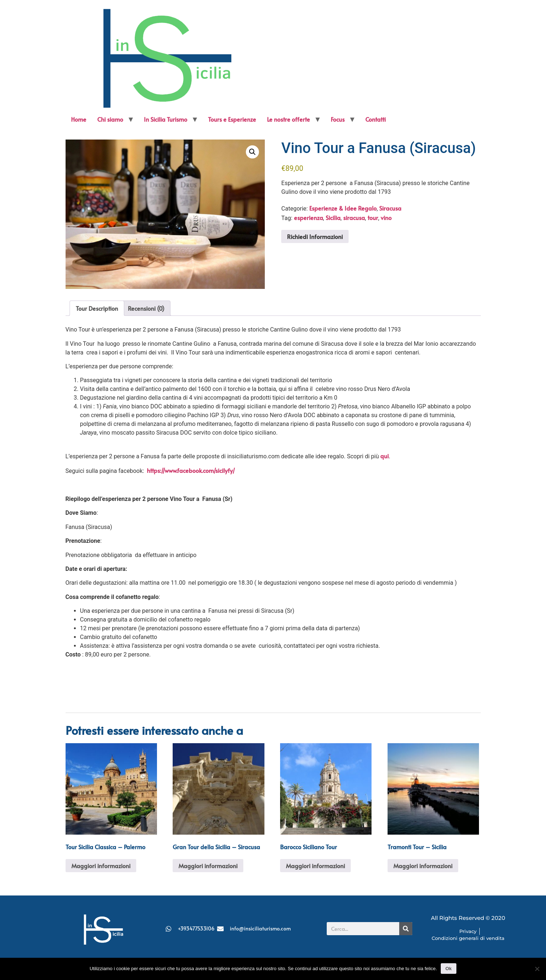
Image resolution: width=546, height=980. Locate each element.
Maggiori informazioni (101, 866)
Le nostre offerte (288, 119)
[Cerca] (406, 929)
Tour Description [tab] (97, 308)
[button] (252, 152)
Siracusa (390, 208)
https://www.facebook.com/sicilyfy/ (191, 470)
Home (79, 119)
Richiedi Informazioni (315, 236)
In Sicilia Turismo (166, 119)
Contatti (376, 119)
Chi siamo (110, 119)
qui (384, 456)
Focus (338, 119)
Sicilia (333, 217)
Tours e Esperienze (232, 119)
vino (386, 217)
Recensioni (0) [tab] (146, 308)
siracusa (354, 217)
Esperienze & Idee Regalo (343, 208)
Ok (449, 969)
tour (373, 217)
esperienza (309, 217)
